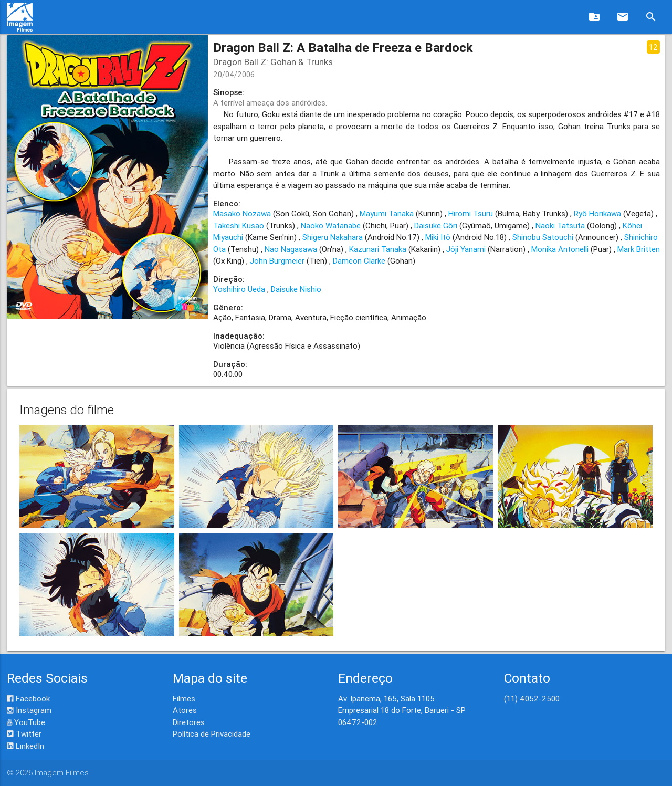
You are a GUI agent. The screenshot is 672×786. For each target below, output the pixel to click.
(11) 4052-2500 (532, 699)
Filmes (184, 699)
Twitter (24, 734)
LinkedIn (25, 746)
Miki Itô (438, 237)
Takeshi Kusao (239, 226)
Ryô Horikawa (597, 213)
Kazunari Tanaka (378, 249)
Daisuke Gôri (436, 226)
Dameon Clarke (359, 261)
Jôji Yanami (466, 249)
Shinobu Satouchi (543, 237)
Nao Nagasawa (291, 249)
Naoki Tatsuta (560, 226)
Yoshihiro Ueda (239, 289)
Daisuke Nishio (296, 289)
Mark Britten (639, 249)
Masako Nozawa (242, 213)
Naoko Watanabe (331, 226)
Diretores (189, 722)
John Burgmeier (277, 261)
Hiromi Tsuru (471, 213)
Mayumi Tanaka (387, 213)
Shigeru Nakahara (333, 237)
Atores (185, 710)
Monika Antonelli (560, 249)
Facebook (28, 699)
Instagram (29, 710)
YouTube (26, 722)
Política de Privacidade (212, 734)
